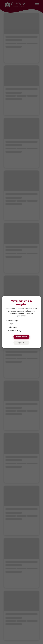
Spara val (21, 343)
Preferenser (11, 327)
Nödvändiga (12, 320)
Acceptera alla (21, 337)
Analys (9, 324)
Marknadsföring (13, 331)
